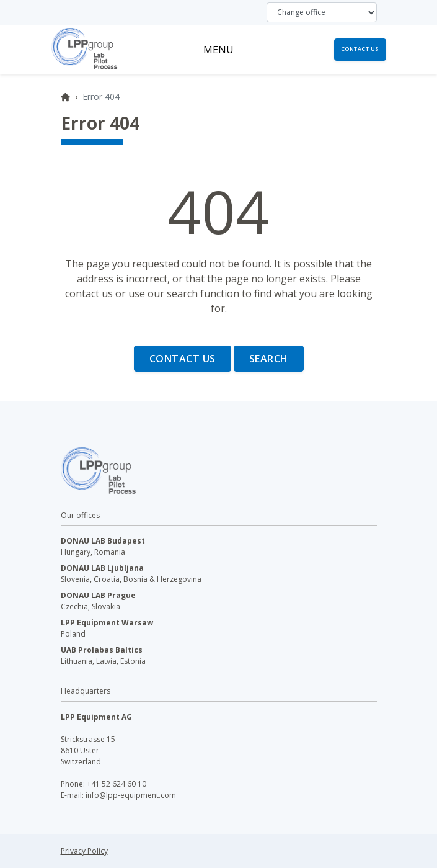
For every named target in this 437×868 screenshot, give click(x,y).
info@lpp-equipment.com (131, 795)
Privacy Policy (84, 851)
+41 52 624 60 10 (117, 784)
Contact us (183, 359)
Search (269, 359)
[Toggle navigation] (218, 50)
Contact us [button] (360, 49)
